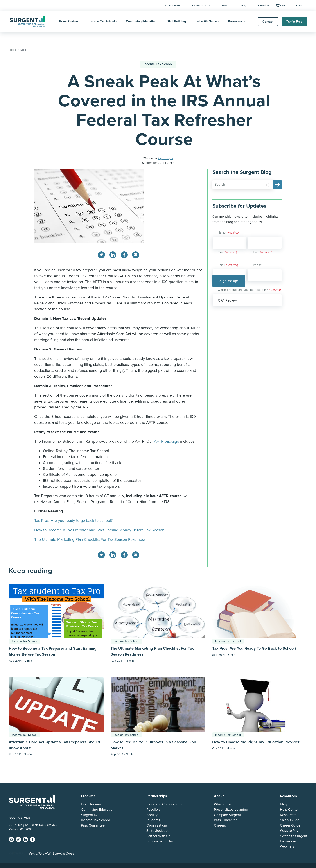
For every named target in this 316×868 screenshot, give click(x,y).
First (221, 252)
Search (225, 5)
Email (228, 265)
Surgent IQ (89, 815)
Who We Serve (207, 21)
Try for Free (294, 22)
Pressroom (288, 841)
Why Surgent (173, 5)
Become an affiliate (161, 841)
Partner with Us (201, 5)
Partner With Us (158, 836)
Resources (235, 21)
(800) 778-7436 (20, 818)
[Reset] (267, 185)
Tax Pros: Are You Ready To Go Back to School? (254, 648)
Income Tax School (102, 21)
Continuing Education (141, 21)
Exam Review (68, 21)
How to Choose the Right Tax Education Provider (256, 742)
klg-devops (165, 158)
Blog (241, 5)
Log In (300, 5)
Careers (220, 825)
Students (153, 820)
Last (256, 252)
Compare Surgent (227, 815)
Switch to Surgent (294, 836)
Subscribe (263, 5)
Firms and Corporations (164, 804)
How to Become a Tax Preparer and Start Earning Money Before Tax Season (99, 530)
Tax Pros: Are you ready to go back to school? (73, 521)
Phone (257, 265)
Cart (283, 5)
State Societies (158, 831)
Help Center (289, 810)
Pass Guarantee (93, 825)
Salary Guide (290, 820)
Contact (268, 22)
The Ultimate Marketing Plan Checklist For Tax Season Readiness (90, 539)
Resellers (153, 810)
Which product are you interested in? (250, 290)
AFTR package (167, 441)
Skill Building (177, 21)
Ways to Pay (289, 831)
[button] (277, 185)
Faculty (152, 815)
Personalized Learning (231, 810)
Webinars (287, 846)
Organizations (157, 825)
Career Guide (290, 825)
